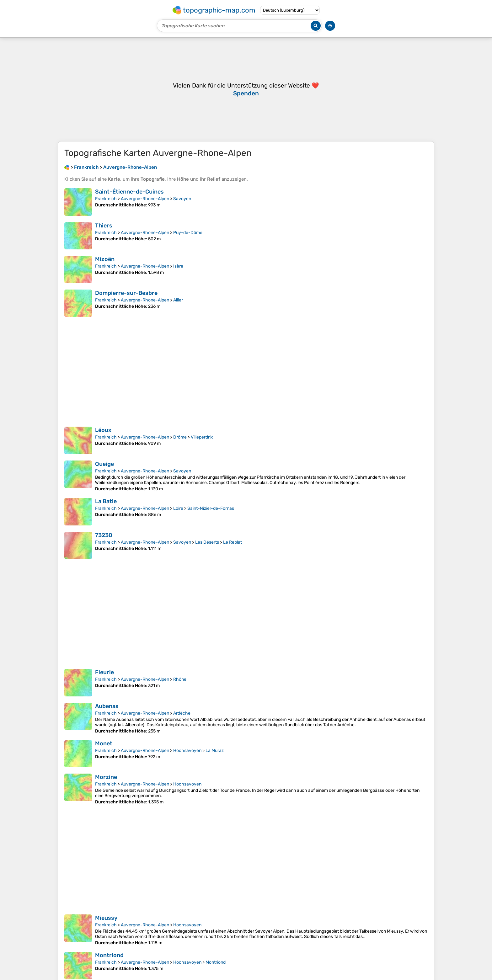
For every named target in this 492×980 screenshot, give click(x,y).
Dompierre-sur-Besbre (126, 302)
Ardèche (182, 723)
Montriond (109, 965)
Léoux (103, 439)
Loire (178, 518)
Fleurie (104, 682)
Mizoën (105, 269)
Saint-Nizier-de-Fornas (211, 518)
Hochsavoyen (187, 760)
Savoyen (182, 208)
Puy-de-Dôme (188, 242)
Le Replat (233, 552)
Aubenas (107, 716)
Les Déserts (207, 552)
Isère (178, 276)
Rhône (180, 689)
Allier (178, 309)
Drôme (180, 447)
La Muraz (215, 760)
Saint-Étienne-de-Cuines (129, 201)
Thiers (104, 235)
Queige (104, 473)
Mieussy (106, 927)
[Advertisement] (246, 94)
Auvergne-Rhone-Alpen (145, 208)
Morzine (106, 786)
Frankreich (106, 208)
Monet (104, 753)
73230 (104, 545)
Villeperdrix (202, 447)
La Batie (106, 511)
